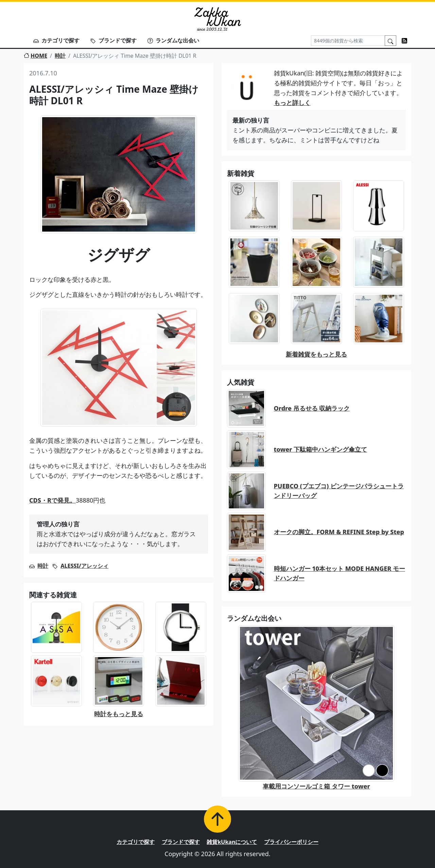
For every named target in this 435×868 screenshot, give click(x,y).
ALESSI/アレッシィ (84, 566)
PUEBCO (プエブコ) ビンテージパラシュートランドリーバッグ (339, 491)
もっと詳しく (292, 103)
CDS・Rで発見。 (53, 500)
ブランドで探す (114, 40)
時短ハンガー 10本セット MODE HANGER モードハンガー (340, 573)
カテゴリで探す (56, 40)
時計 (60, 56)
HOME (36, 56)
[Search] (348, 41)
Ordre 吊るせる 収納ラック (312, 408)
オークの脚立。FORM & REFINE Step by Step (339, 532)
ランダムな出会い (173, 40)
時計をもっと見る (119, 714)
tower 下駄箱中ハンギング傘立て (321, 449)
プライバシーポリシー (291, 842)
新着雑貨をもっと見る (316, 354)
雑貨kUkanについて (232, 842)
